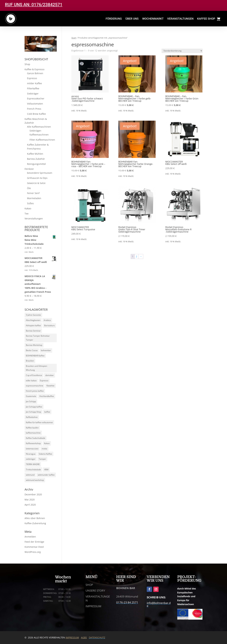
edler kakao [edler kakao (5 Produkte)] (31, 381)
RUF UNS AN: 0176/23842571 (34, 5)
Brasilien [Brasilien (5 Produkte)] (30, 361)
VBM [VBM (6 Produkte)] (46, 470)
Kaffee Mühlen (35, 154)
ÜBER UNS (132, 19)
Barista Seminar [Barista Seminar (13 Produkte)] (33, 331)
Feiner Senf (33, 193)
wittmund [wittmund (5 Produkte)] (30, 475)
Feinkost (29, 169)
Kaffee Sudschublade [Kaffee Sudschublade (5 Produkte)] (36, 438)
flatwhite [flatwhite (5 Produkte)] (50, 386)
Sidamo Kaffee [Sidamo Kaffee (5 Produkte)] (45, 454)
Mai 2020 (30, 500)
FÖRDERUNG (114, 19)
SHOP (89, 585)
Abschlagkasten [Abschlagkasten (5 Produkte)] (33, 320)
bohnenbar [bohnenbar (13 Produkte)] (46, 350)
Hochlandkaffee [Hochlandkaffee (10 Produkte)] (47, 396)
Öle (29, 188)
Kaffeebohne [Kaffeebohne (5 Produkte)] (32, 417)
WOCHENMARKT (153, 19)
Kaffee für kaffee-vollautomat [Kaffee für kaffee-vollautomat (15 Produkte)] (39, 422)
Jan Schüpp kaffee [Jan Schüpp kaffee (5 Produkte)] (34, 407)
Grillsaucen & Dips (37, 178)
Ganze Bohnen (35, 73)
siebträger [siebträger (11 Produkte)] (31, 459)
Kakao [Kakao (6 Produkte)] (47, 443)
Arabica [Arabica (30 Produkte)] (47, 320)
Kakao (28, 208)
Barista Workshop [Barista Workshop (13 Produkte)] (34, 345)
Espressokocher (36, 98)
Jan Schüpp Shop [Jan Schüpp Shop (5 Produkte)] (33, 412)
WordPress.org (33, 552)
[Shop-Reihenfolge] (182, 51)
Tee (27, 214)
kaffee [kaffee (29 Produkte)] (47, 412)
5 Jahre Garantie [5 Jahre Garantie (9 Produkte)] (33, 315)
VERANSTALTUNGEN (180, 19)
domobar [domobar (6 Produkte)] (50, 375)
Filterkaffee (33, 88)
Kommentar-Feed (34, 547)
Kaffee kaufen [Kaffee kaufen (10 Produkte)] (32, 428)
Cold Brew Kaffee (36, 114)
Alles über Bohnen (35, 518)
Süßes (30, 203)
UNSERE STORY (95, 591)
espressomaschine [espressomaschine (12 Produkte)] (35, 386)
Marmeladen (34, 198)
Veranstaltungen (34, 218)
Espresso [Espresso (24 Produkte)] (44, 381)
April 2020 (30, 505)
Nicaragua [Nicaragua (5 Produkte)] (31, 454)
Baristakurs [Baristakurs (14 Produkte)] (49, 325)
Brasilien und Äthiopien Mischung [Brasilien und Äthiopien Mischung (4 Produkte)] (37, 368)
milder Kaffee (34, 83)
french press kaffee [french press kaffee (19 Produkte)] (35, 391)
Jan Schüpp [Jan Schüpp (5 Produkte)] (31, 401)
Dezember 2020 (33, 494)
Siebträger (33, 94)
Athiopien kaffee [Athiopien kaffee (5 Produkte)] (33, 325)
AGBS (84, 637)
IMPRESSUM (93, 606)
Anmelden (30, 537)
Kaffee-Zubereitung (35, 523)
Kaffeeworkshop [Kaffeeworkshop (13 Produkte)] (33, 443)
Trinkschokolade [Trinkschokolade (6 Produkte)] (33, 470)
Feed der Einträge (34, 542)
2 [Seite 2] (136, 256)
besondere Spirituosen (40, 173)
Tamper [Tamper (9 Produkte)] (42, 459)
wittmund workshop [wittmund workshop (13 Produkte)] (35, 480)
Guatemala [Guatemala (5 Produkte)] (31, 396)
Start (74, 38)
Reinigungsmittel (36, 164)
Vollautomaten (35, 104)
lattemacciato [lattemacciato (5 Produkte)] (32, 449)
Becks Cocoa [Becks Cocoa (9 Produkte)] (32, 350)
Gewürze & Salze (36, 183)
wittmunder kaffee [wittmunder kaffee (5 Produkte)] (46, 475)
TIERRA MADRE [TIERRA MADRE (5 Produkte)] (33, 464)
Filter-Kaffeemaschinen (42, 140)
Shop (27, 64)
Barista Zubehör (36, 159)
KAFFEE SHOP (206, 19)
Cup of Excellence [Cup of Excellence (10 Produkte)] (34, 375)
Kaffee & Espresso (34, 69)
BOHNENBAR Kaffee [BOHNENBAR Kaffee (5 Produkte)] (35, 356)
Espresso (32, 78)
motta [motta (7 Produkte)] (44, 449)
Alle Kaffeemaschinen (39, 127)
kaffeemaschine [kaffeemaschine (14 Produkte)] (33, 433)
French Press (34, 109)
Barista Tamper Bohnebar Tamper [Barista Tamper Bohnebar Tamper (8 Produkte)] (38, 338)
